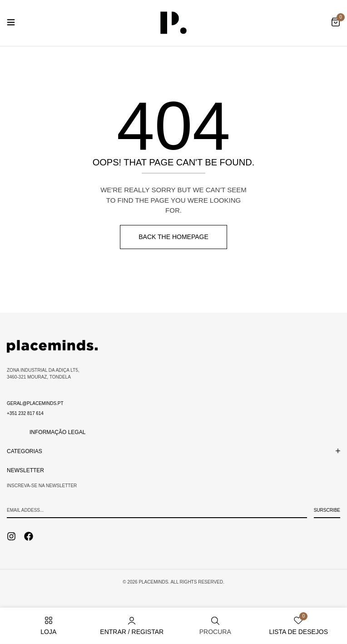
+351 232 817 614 (25, 413)
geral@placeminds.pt (35, 403)
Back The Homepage (173, 237)
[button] (336, 23)
